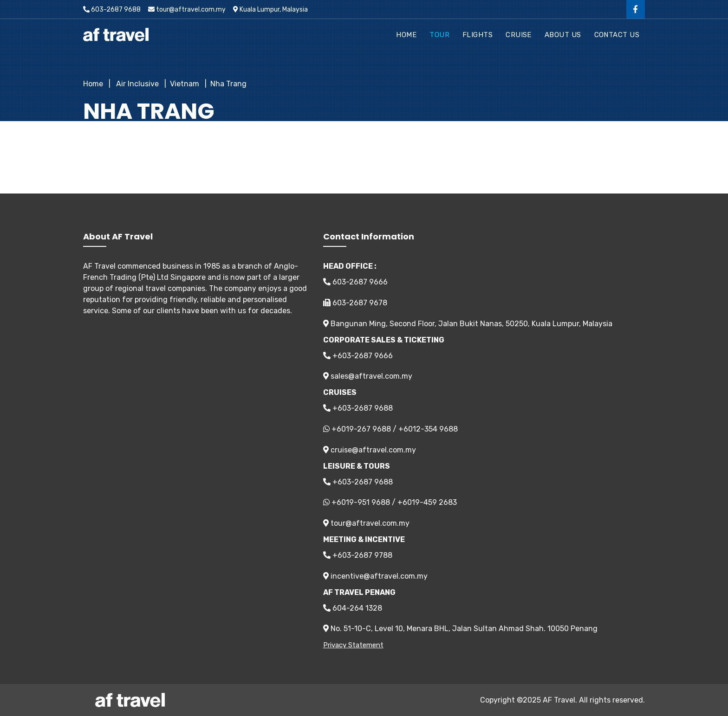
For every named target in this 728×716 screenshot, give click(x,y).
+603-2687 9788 (358, 555)
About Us (563, 35)
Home (406, 35)
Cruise (519, 35)
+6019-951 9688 (361, 502)
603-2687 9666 (355, 282)
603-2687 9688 (112, 10)
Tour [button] (439, 35)
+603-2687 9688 (358, 408)
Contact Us (617, 35)
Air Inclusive (136, 84)
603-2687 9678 (355, 303)
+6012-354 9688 (428, 429)
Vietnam (185, 84)
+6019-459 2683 (427, 502)
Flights (478, 35)
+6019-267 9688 (361, 429)
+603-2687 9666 (358, 356)
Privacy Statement (353, 645)
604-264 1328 (353, 608)
